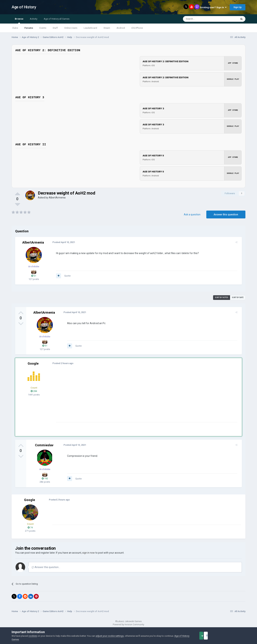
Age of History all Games (57, 19)
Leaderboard (90, 28)
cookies (33, 636)
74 (30, 527)
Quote (66, 276)
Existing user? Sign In (213, 7)
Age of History (24, 7)
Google (33, 363)
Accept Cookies (206, 636)
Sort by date (238, 297)
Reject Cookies (233, 636)
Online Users (71, 28)
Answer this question (226, 214)
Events (43, 28)
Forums (29, 28)
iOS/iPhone (137, 28)
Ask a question (192, 214)
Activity (34, 19)
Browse (19, 21)
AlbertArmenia (57, 198)
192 (45, 478)
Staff (55, 28)
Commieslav (44, 445)
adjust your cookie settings (110, 636)
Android (121, 28)
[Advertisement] (119, 397)
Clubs (15, 28)
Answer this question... (46, 567)
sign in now (89, 553)
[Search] (202, 19)
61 (34, 276)
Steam (107, 28)
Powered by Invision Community (128, 625)
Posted (62, 242)
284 (34, 391)
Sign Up (238, 7)
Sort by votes (222, 297)
